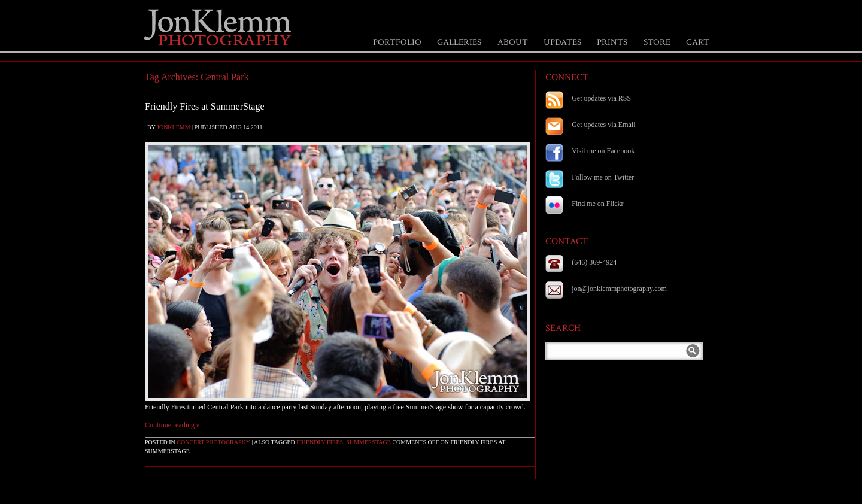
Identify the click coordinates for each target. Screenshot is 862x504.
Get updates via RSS (601, 98)
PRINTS (612, 42)
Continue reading (172, 425)
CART (698, 42)
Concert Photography (213, 442)
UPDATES (562, 42)
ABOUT (513, 42)
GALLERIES (459, 42)
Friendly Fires (320, 442)
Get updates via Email (603, 125)
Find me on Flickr (597, 204)
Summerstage (368, 442)
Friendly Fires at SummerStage (205, 106)
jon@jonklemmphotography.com (619, 289)
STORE (657, 42)
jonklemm (174, 127)
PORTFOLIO (397, 42)
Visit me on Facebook (603, 151)
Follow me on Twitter (603, 177)
